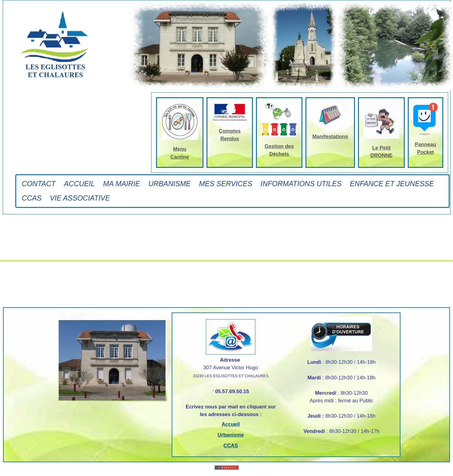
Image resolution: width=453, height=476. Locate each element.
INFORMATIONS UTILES (301, 184)
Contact (39, 184)
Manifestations (330, 137)
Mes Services (225, 184)
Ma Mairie (122, 184)
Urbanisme (170, 184)
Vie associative (80, 198)
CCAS (32, 198)
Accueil (79, 184)
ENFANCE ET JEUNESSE (392, 184)
